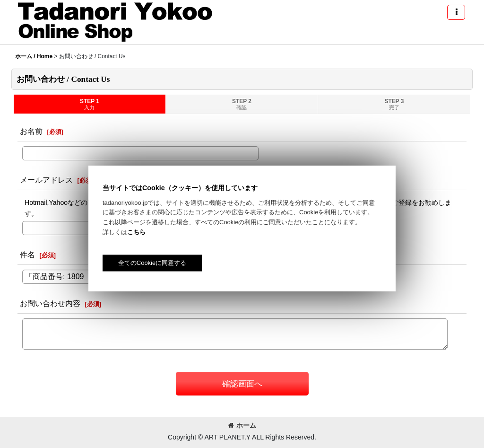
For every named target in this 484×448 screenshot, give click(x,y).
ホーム (242, 425)
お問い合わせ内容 (50, 303)
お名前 (31, 131)
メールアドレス (46, 180)
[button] (456, 12)
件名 (27, 255)
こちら (136, 232)
